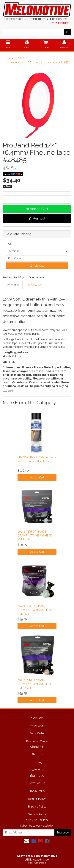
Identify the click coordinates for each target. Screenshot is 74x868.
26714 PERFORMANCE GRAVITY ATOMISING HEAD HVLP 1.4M (35, 684)
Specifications (34, 285)
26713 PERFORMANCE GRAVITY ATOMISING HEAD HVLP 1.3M (35, 610)
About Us (37, 754)
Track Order (37, 733)
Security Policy (37, 814)
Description (13, 285)
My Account (37, 726)
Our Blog (37, 762)
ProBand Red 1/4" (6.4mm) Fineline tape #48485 (39, 62)
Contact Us (37, 770)
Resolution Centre (37, 741)
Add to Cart (37, 209)
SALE (21, 58)
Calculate (37, 266)
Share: (13, 174)
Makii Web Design (37, 863)
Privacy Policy (37, 791)
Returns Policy (37, 799)
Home (9, 58)
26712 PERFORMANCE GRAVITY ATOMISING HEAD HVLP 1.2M (35, 536)
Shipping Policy (37, 807)
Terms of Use (37, 783)
